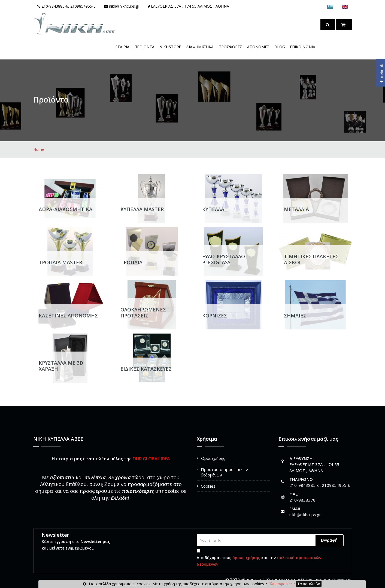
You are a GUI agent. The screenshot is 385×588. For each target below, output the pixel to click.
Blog (280, 47)
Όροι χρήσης (213, 458)
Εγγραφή (329, 540)
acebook (382, 73)
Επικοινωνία (303, 47)
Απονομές (258, 47)
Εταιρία (122, 47)
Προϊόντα (144, 47)
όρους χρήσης (246, 558)
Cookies (208, 486)
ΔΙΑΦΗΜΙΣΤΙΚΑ (200, 47)
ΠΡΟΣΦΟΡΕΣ (230, 47)
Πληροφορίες (280, 584)
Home (39, 149)
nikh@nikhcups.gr (305, 515)
